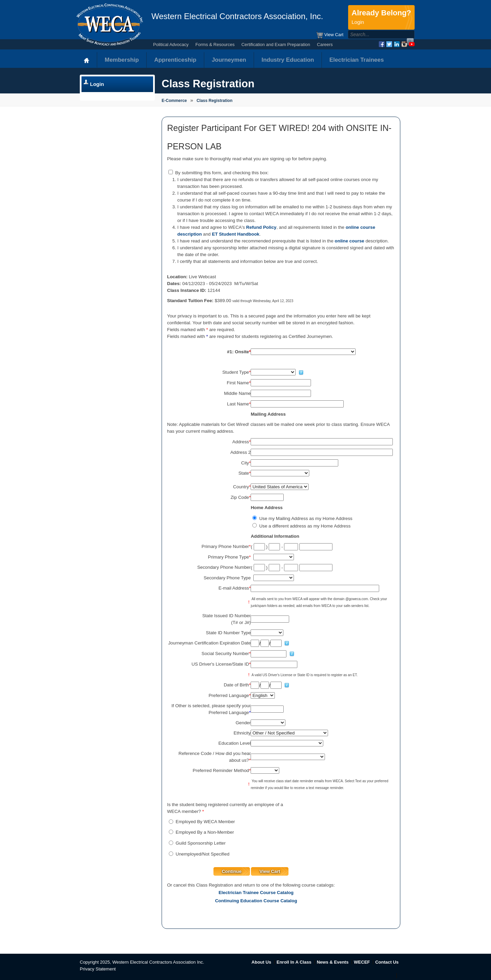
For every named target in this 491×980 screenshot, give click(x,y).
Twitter (389, 44)
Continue (232, 871)
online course (350, 241)
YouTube (412, 44)
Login (97, 84)
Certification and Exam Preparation (276, 44)
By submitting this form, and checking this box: (222, 173)
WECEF (362, 962)
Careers (325, 44)
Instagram (404, 44)
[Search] (374, 34)
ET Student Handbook (236, 234)
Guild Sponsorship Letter (201, 843)
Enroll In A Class (294, 962)
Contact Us (387, 962)
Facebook (382, 44)
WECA (110, 25)
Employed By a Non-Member (205, 832)
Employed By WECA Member (205, 822)
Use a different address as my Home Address (305, 526)
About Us (262, 962)
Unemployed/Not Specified (203, 854)
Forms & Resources (215, 44)
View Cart (330, 35)
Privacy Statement (98, 969)
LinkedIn (397, 44)
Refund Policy (261, 227)
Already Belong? (381, 17)
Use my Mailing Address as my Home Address (306, 518)
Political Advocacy (171, 44)
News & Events (333, 962)
